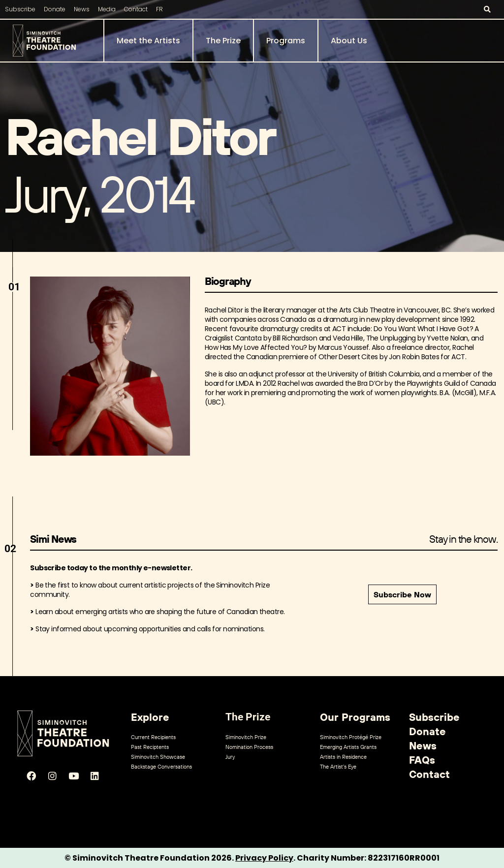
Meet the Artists (148, 41)
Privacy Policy (264, 858)
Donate (55, 9)
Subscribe (20, 9)
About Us (349, 41)
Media (107, 9)
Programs (286, 41)
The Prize (223, 41)
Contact (136, 9)
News (82, 9)
